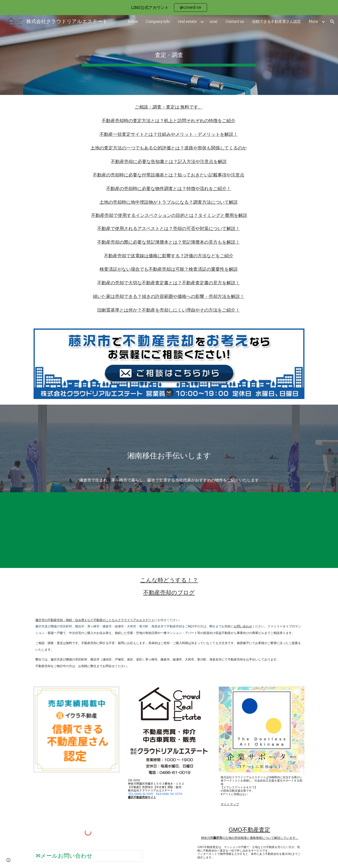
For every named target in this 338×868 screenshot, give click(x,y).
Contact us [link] (235, 22)
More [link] (313, 22)
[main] (169, 55)
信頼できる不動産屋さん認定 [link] (277, 22)
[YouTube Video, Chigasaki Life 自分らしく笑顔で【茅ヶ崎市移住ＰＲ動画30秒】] (76, 530)
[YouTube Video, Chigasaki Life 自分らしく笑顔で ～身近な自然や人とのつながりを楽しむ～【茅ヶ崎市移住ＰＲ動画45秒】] (169, 530)
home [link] (133, 22)
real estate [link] (187, 22)
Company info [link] (158, 22)
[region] (169, 8)
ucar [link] (214, 22)
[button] (332, 22)
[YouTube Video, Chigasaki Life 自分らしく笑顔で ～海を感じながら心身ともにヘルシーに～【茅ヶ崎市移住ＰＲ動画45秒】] (262, 530)
